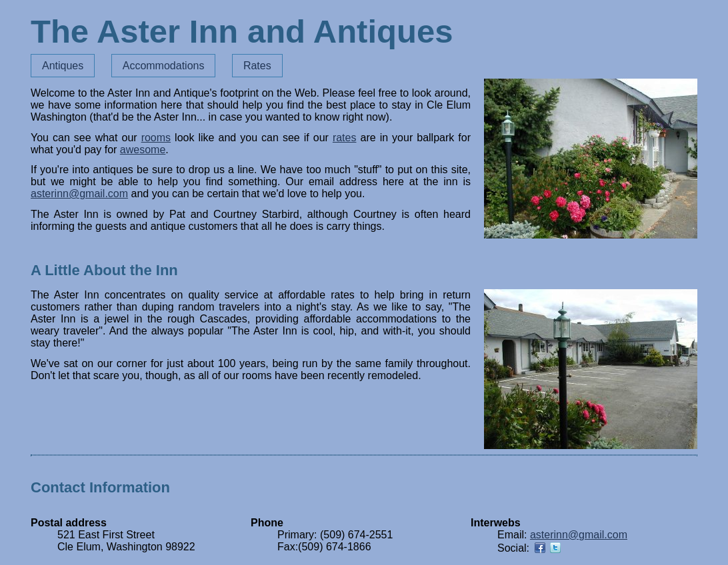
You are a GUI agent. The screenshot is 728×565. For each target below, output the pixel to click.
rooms (156, 138)
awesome (143, 150)
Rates (257, 66)
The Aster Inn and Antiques (242, 31)
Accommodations (164, 66)
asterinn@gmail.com (79, 194)
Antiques (63, 66)
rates (345, 138)
